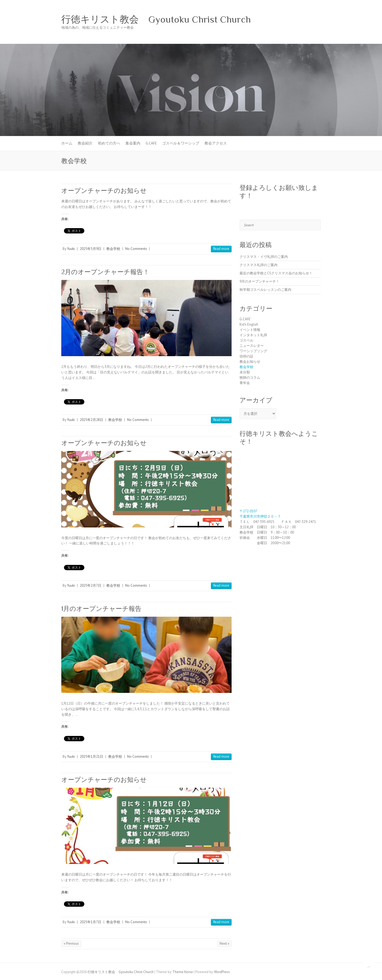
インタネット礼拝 (253, 335)
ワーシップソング (253, 351)
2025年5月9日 (91, 249)
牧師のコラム (250, 378)
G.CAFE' (245, 319)
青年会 (245, 383)
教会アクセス (216, 143)
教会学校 (113, 249)
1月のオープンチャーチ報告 (101, 609)
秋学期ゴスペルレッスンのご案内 (265, 290)
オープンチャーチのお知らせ (104, 191)
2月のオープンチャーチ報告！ (105, 272)
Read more (221, 249)
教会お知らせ (250, 362)
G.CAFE (151, 143)
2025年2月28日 (92, 420)
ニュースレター (252, 346)
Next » (224, 943)
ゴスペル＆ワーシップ (181, 143)
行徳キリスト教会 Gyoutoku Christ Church (156, 19)
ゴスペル (246, 340)
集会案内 (133, 143)
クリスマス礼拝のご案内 (259, 265)
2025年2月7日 (91, 585)
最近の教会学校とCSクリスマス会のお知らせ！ (276, 273)
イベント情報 (250, 330)
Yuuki (71, 249)
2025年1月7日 (91, 922)
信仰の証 (246, 356)
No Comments (136, 249)
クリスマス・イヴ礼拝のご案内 (264, 257)
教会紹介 (85, 143)
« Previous (71, 943)
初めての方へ (109, 143)
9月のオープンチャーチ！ (259, 281)
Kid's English (249, 324)
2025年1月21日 (92, 757)
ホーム (67, 143)
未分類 (245, 372)
